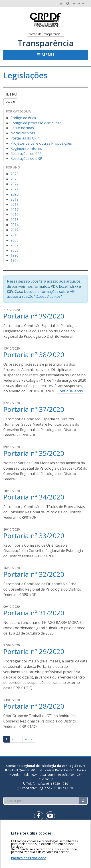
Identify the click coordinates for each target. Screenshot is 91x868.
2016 (14, 214)
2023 (14, 179)
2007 (14, 245)
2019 (14, 199)
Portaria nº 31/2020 (34, 613)
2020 (10, 102)
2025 (14, 174)
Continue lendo (70, 391)
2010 (14, 235)
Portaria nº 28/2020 (34, 706)
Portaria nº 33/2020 (34, 536)
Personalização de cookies (23, 841)
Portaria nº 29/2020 (34, 651)
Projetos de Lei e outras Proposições (41, 143)
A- (75, 3)
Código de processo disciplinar (36, 123)
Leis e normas (22, 128)
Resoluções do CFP (26, 154)
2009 (14, 240)
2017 (14, 210)
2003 (14, 250)
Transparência (46, 43)
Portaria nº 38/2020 (34, 355)
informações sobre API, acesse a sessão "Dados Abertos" (42, 294)
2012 (14, 230)
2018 (14, 204)
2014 (14, 225)
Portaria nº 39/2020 (34, 316)
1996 (14, 255)
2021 (14, 189)
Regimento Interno (26, 148)
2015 (14, 220)
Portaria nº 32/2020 (34, 574)
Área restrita (14, 832)
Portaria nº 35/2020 (34, 453)
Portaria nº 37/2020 (34, 409)
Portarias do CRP (25, 138)
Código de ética (23, 118)
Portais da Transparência (46, 34)
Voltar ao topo (77, 832)
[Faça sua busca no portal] (41, 801)
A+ (84, 3)
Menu (45, 55)
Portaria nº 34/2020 (34, 497)
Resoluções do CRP (26, 158)
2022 (14, 184)
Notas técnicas (23, 133)
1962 (14, 260)
